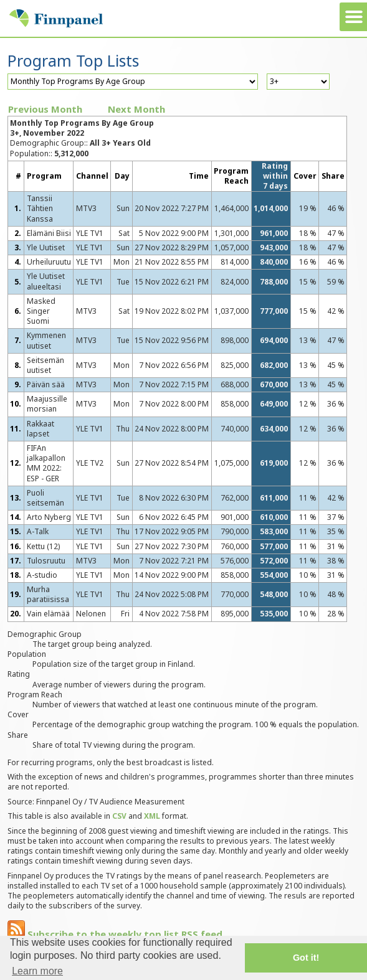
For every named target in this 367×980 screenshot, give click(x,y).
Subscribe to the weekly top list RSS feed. (116, 934)
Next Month (136, 109)
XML (152, 816)
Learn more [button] (37, 971)
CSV (119, 816)
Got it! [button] (306, 958)
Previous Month (45, 109)
